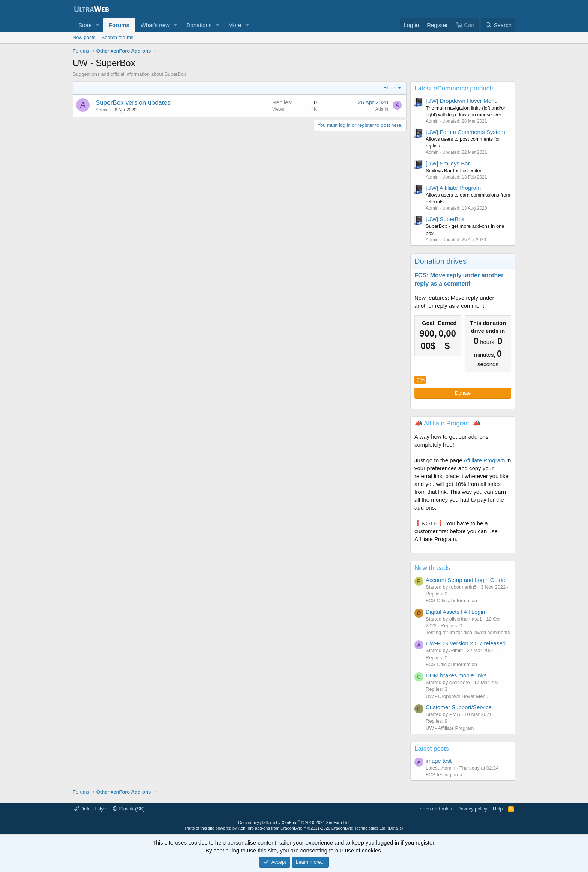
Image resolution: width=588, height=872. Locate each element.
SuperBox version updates (133, 103)
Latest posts (432, 749)
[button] (98, 25)
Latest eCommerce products (454, 88)
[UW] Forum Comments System (465, 132)
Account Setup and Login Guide (465, 580)
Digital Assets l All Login (455, 612)
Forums (119, 25)
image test (439, 761)
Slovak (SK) (129, 809)
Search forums (118, 37)
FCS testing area (444, 775)
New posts (84, 37)
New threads (432, 568)
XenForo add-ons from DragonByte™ (272, 828)
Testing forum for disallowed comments (468, 632)
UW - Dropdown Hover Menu (457, 696)
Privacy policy (472, 809)
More (235, 25)
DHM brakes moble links (456, 675)
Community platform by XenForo (294, 822)
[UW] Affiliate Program (453, 188)
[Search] (498, 25)
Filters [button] (390, 88)
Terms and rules (435, 809)
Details (395, 828)
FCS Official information (451, 601)
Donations (199, 25)
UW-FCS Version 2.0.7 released (466, 643)
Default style (91, 809)
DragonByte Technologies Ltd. (359, 828)
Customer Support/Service (459, 707)
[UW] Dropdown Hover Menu (462, 101)
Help (498, 809)
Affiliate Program (484, 460)
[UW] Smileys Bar (448, 163)
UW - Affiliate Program (450, 728)
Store (85, 25)
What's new (155, 25)
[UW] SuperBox (445, 219)
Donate (463, 393)
